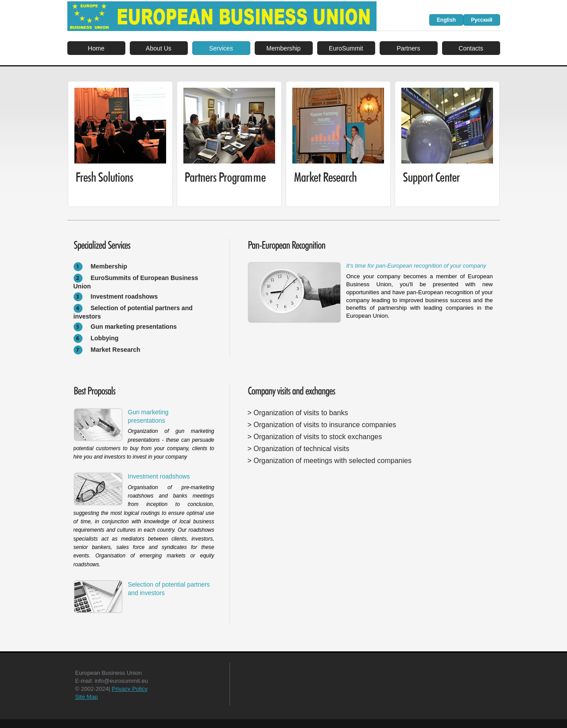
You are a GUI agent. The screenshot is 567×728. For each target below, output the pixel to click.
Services (221, 48)
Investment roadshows (124, 296)
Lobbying (105, 338)
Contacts (471, 48)
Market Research (116, 350)
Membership (283, 48)
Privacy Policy (130, 689)
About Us (159, 48)
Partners (408, 48)
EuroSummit (346, 48)
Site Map (87, 697)
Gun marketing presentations (134, 327)
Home (96, 48)
